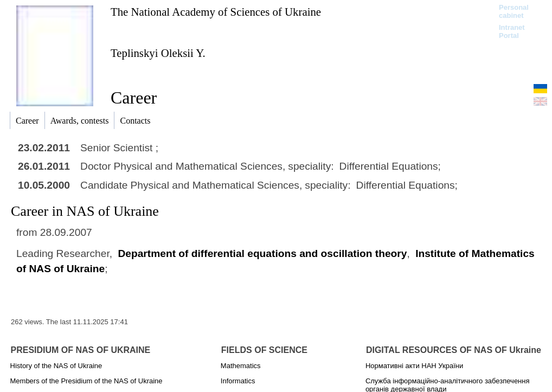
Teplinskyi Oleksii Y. (158, 53)
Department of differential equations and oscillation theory (262, 253)
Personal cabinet (514, 11)
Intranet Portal (512, 31)
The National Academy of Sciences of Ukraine (216, 12)
